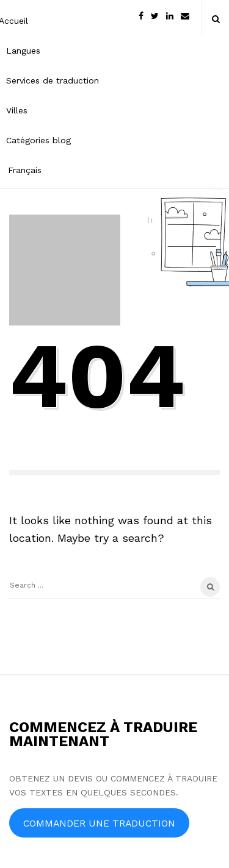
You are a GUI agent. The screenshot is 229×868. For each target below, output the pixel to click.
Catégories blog (38, 140)
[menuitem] (53, 169)
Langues (23, 51)
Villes (17, 110)
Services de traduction (53, 80)
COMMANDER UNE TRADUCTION (99, 823)
